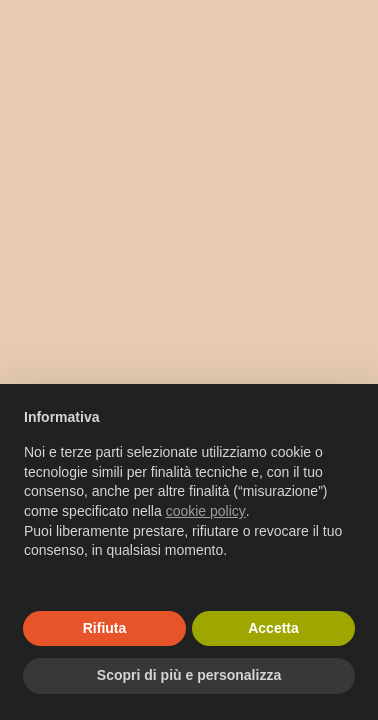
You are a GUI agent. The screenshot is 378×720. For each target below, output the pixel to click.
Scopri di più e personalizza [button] (189, 675)
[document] (189, 500)
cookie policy (206, 511)
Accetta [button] (273, 628)
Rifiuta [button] (105, 628)
